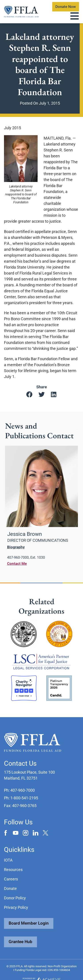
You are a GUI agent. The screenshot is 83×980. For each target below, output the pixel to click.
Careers (11, 879)
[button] (29, 395)
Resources (13, 870)
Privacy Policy (16, 907)
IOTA (8, 860)
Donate (10, 888)
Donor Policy (15, 898)
